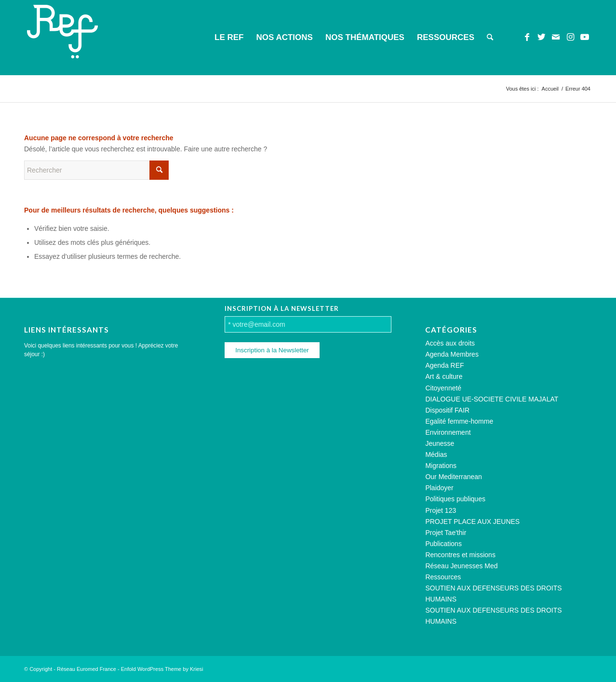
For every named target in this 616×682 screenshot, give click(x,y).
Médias (436, 455)
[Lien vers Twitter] (541, 37)
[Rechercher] (490, 38)
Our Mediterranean (454, 477)
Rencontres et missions (460, 555)
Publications (443, 544)
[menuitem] (229, 38)
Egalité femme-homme (459, 421)
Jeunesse (440, 443)
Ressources (443, 577)
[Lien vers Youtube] (585, 37)
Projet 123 (441, 510)
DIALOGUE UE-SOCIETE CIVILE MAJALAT (492, 399)
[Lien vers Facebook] (527, 37)
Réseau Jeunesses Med (461, 566)
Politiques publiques (455, 499)
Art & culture (444, 376)
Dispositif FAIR (447, 410)
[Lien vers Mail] (556, 37)
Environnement (448, 432)
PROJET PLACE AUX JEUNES (472, 522)
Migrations (441, 466)
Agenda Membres (452, 354)
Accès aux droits (450, 343)
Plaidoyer (439, 488)
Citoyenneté (443, 388)
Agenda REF (444, 365)
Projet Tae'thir (446, 533)
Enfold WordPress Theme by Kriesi (162, 669)
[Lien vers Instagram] (570, 37)
